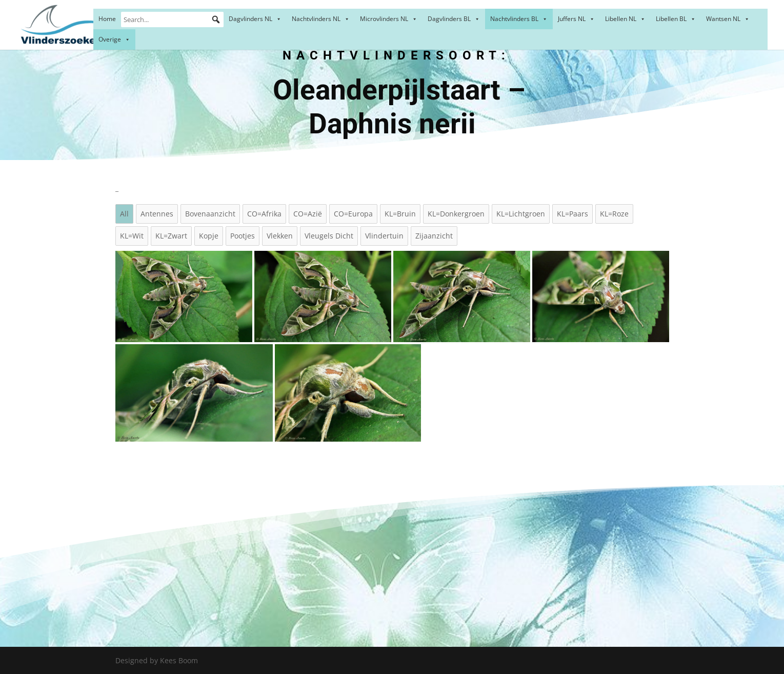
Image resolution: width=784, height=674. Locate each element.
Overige (114, 39)
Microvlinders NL (389, 19)
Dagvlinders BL (454, 19)
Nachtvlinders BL (519, 19)
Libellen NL (625, 19)
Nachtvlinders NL (321, 19)
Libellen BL (676, 19)
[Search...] (172, 19)
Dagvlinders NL (255, 19)
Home (107, 19)
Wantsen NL (728, 19)
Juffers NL (576, 19)
